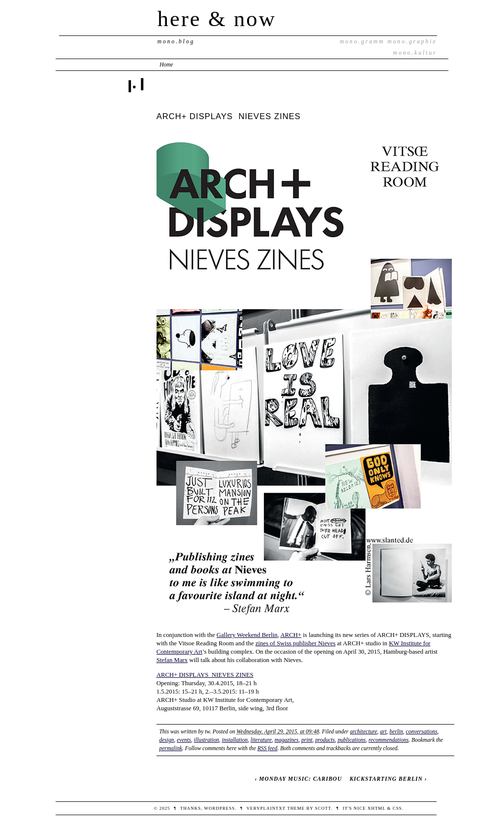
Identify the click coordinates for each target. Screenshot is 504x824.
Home (166, 64)
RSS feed (268, 748)
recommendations (389, 740)
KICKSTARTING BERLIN (386, 779)
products (325, 740)
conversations (422, 731)
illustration (206, 740)
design (166, 740)
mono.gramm (362, 41)
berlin (396, 731)
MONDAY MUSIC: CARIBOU (300, 779)
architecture (363, 731)
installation (235, 740)
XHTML (377, 808)
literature (261, 740)
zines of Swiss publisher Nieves (296, 643)
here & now (217, 19)
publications (352, 740)
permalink (171, 748)
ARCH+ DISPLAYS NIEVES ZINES (205, 675)
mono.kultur (415, 53)
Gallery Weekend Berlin (247, 635)
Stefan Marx (172, 660)
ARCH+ (291, 635)
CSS (397, 808)
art (383, 731)
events (184, 740)
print (307, 740)
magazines (287, 740)
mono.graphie (412, 41)
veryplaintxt (266, 808)
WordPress (220, 808)
